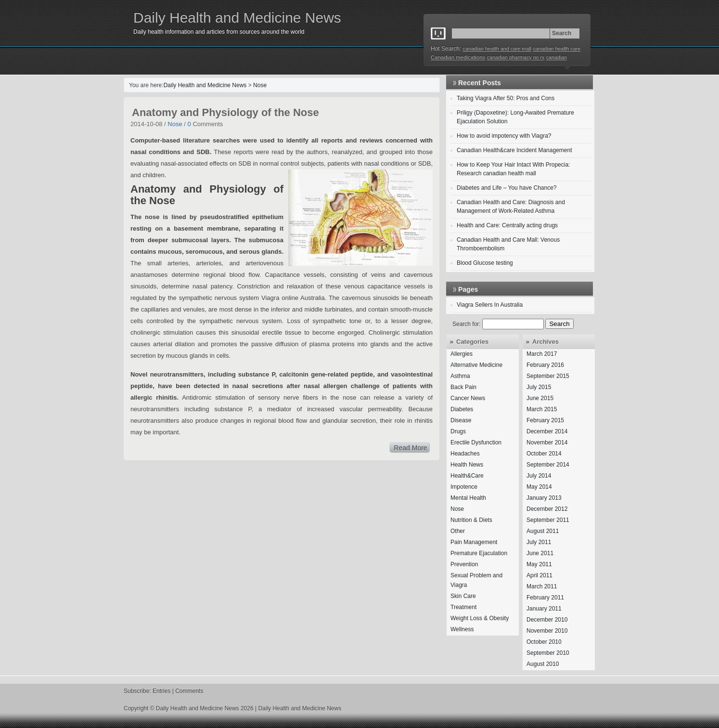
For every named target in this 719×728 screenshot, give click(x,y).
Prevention (464, 564)
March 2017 (542, 354)
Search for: (467, 324)
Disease (461, 420)
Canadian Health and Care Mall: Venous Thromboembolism (508, 244)
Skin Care (463, 596)
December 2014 (547, 431)
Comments (189, 691)
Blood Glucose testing (485, 263)
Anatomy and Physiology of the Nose (225, 112)
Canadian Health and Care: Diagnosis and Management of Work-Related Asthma (511, 207)
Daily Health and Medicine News (237, 18)
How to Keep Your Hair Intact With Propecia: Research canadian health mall (513, 169)
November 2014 (547, 442)
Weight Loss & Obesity (480, 618)
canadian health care (557, 49)
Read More (410, 448)
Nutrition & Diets (471, 520)
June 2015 (540, 398)
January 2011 (544, 609)
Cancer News (468, 398)
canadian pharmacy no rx (516, 57)
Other (458, 531)
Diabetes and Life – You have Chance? (507, 188)
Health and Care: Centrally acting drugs (507, 225)
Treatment (463, 607)
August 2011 (543, 531)
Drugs (458, 431)
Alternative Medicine (476, 365)
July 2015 (539, 387)
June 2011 (540, 553)
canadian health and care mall (497, 49)
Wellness (462, 629)
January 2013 (544, 498)
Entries (161, 691)
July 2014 (539, 476)
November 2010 (547, 631)
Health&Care (467, 476)
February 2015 (545, 420)
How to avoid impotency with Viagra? (504, 136)
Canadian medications (458, 57)
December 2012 (547, 509)
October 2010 (544, 642)
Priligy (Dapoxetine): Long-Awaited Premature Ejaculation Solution (515, 117)
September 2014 (548, 465)
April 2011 (539, 575)
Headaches (465, 454)
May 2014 (539, 487)
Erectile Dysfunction (476, 442)
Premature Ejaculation (479, 553)
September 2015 (548, 376)
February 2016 (545, 365)
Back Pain (463, 387)
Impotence (464, 487)
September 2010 (548, 653)
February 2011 (545, 598)
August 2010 (543, 664)
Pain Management (474, 542)
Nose (260, 85)
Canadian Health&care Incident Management (514, 150)
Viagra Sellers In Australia (490, 305)
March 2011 (542, 586)
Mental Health (468, 498)
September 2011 (548, 520)
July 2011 (539, 542)
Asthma (460, 376)
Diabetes (462, 409)
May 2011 (539, 564)
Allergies (462, 354)
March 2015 (542, 409)
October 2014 (544, 454)
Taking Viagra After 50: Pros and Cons (506, 98)
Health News (467, 465)
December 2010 (547, 620)
